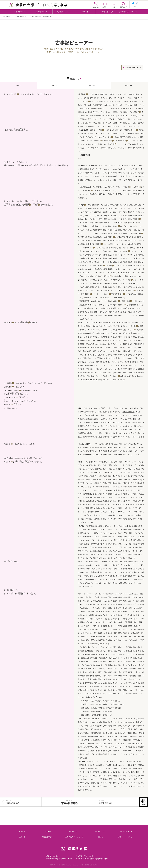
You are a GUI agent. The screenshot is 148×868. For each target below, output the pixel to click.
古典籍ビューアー (63, 12)
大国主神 (132, 326)
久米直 (98, 191)
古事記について (42, 12)
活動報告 (48, 832)
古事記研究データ (106, 12)
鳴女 (100, 130)
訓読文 (18, 85)
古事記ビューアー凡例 (133, 68)
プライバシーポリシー (126, 837)
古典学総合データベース (128, 12)
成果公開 (85, 12)
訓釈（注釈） (129, 85)
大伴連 (136, 187)
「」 (128, 412)
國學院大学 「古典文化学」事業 (38, 5)
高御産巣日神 (23, 323)
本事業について (20, 12)
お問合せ (100, 837)
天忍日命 (126, 187)
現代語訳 (92, 85)
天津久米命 (87, 191)
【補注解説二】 (85, 155)
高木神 (35, 205)
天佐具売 (14, 94)
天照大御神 (25, 205)
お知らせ (22, 832)
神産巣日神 (130, 290)
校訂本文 (55, 85)
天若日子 (11, 166)
